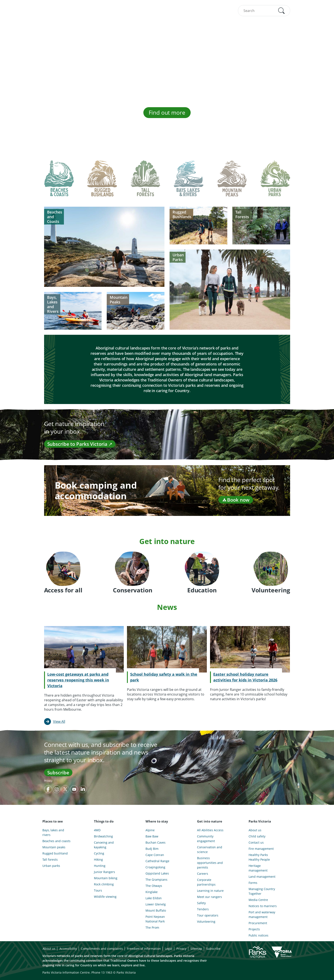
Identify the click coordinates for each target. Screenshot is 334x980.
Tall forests (50, 859)
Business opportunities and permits (210, 863)
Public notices (258, 935)
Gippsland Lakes (157, 873)
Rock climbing (104, 884)
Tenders (203, 909)
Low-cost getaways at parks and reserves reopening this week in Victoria (78, 680)
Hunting (100, 866)
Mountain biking (106, 878)
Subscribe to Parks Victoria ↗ (80, 444)
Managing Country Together (262, 891)
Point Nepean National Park (155, 919)
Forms (253, 883)
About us (255, 830)
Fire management (261, 849)
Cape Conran (155, 855)
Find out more (167, 113)
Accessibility (68, 949)
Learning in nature (210, 891)
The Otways (154, 886)
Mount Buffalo (156, 910)
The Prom (152, 927)
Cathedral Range (157, 861)
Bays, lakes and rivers (53, 832)
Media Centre (258, 900)
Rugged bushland (55, 853)
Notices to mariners (263, 906)
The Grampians (156, 880)
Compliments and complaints (102, 949)
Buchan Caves (155, 842)
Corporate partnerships (206, 882)
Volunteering (206, 922)
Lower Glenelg (156, 904)
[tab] (59, 182)
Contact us (256, 842)
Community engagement (206, 839)
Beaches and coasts (56, 841)
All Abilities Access (210, 830)
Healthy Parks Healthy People (259, 857)
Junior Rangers (104, 872)
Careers (203, 874)
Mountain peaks (54, 847)
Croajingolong (155, 867)
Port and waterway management (262, 914)
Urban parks (51, 866)
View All (59, 722)
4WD (97, 830)
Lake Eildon (154, 898)
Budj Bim (152, 849)
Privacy (48, 781)
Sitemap (196, 949)
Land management (262, 877)
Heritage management (258, 868)
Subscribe (58, 772)
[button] (281, 11)
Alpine (150, 830)
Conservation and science (210, 849)
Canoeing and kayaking (104, 845)
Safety (201, 903)
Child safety (257, 836)
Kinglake (152, 892)
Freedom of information (144, 949)
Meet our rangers (209, 897)
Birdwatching (103, 836)
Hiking (98, 859)
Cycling (99, 853)
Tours (98, 890)
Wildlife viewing (105, 897)
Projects (254, 929)
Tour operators (208, 915)
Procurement (258, 923)
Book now (236, 500)
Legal (169, 949)
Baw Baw (152, 836)
